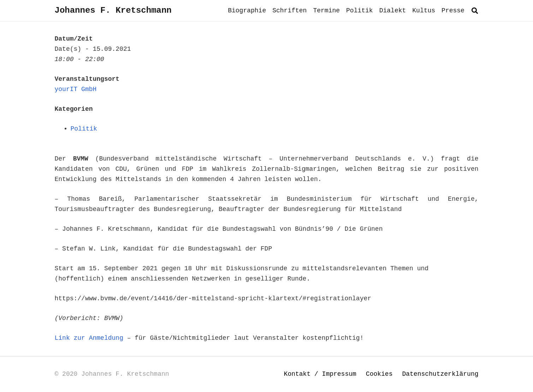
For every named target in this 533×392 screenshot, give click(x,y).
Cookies (379, 374)
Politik (84, 129)
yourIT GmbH (76, 89)
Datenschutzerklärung (440, 374)
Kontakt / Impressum (320, 374)
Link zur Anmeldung (89, 338)
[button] (475, 11)
